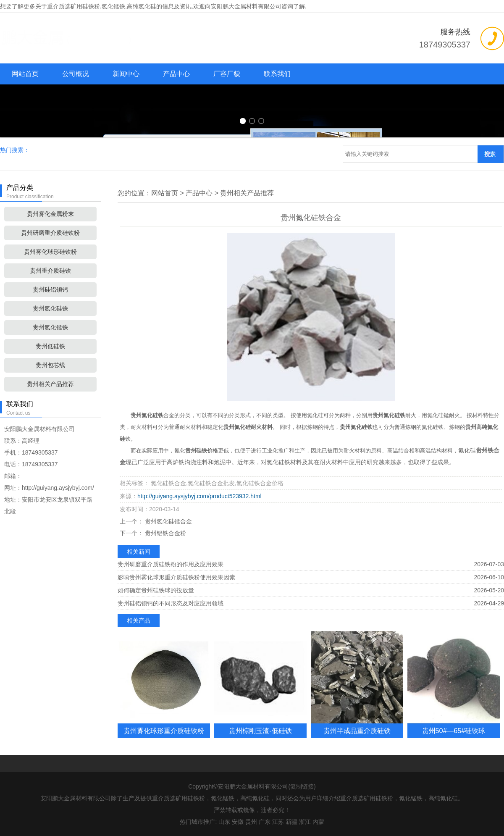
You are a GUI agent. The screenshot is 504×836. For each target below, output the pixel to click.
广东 (265, 822)
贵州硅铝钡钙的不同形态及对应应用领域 (171, 603)
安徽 (238, 822)
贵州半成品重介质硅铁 (357, 731)
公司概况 (76, 74)
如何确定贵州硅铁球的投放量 (156, 590)
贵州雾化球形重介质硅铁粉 (164, 731)
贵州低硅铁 (50, 346)
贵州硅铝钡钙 (50, 289)
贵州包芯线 (50, 365)
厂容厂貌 (227, 74)
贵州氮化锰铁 (50, 327)
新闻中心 (126, 74)
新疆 (291, 822)
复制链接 (302, 786)
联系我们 (277, 74)
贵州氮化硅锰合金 (168, 521)
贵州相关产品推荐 (50, 384)
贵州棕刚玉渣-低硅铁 (260, 731)
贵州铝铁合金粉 (165, 533)
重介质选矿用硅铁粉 (73, 6)
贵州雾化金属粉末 (50, 214)
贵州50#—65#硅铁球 (454, 731)
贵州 (251, 822)
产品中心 (176, 74)
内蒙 (318, 822)
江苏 (278, 822)
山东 (224, 822)
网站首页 (25, 74)
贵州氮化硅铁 (50, 308)
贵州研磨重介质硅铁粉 (50, 233)
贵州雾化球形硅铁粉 (50, 252)
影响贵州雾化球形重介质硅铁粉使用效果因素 (176, 577)
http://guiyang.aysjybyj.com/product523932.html (199, 496)
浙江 (305, 822)
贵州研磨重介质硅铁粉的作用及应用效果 (171, 564)
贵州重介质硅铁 (50, 271)
